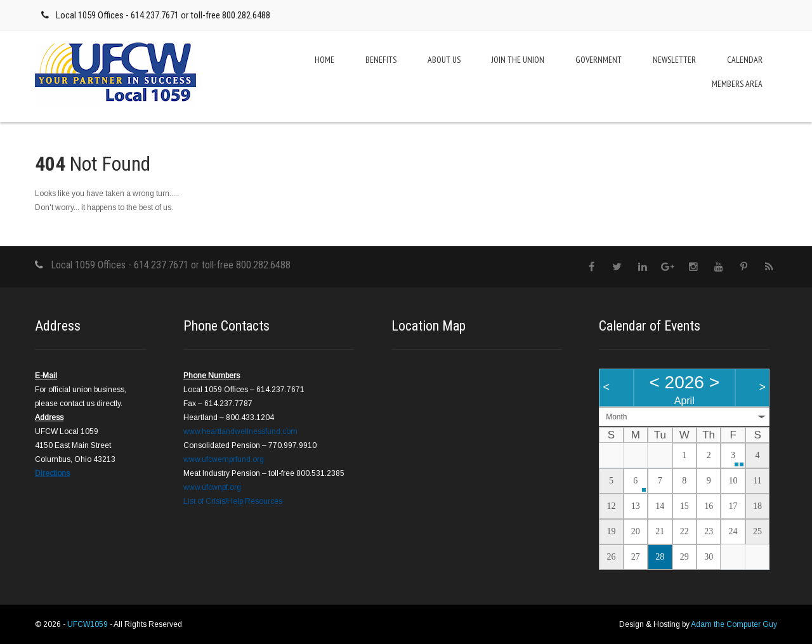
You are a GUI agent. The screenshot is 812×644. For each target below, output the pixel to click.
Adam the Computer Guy (734, 624)
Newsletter (674, 60)
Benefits (381, 60)
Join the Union (518, 60)
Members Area (737, 84)
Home (324, 60)
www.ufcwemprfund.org (224, 459)
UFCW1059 (88, 624)
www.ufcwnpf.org (212, 487)
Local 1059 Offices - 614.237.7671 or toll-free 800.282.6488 (163, 15)
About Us (444, 60)
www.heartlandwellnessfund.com (240, 431)
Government (599, 60)
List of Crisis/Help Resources (233, 501)
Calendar (745, 60)
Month (616, 417)
